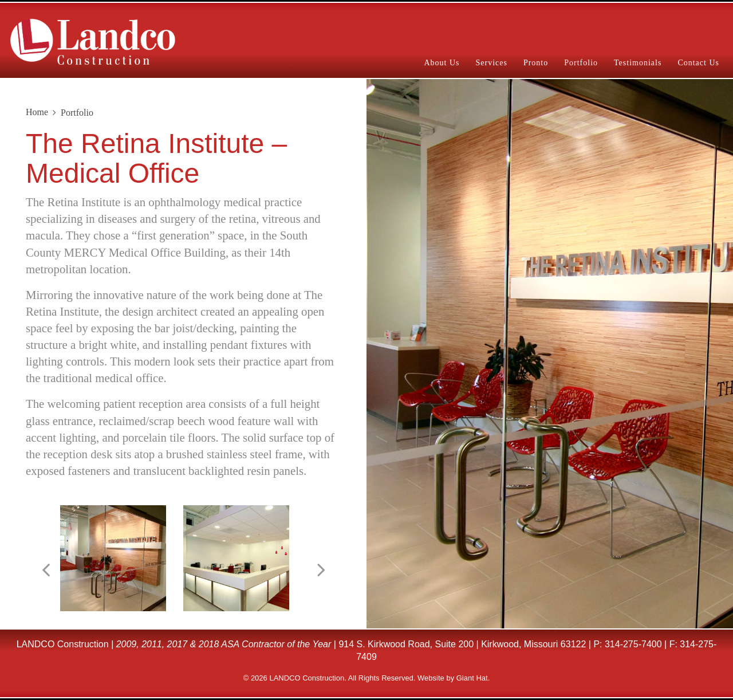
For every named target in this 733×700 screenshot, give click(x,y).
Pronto (536, 63)
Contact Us (698, 63)
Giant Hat (472, 678)
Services (491, 63)
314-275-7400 (633, 644)
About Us (442, 63)
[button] (46, 570)
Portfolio (581, 63)
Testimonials (638, 63)
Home (37, 112)
